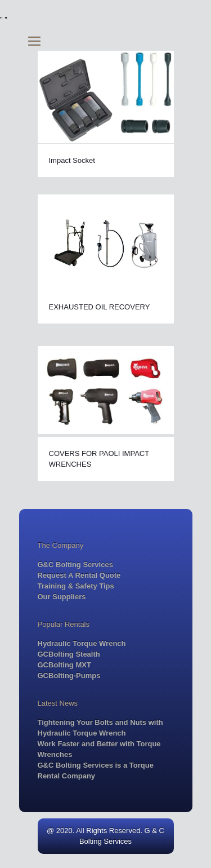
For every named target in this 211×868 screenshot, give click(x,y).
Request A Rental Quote (79, 575)
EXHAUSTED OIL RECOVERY (100, 307)
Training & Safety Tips (76, 586)
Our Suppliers (62, 597)
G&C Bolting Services (75, 564)
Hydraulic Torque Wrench (82, 643)
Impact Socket (72, 160)
